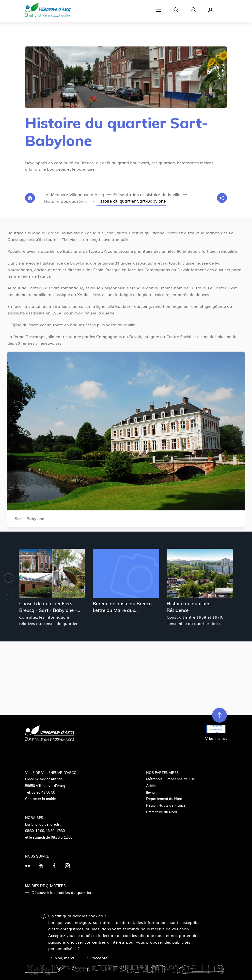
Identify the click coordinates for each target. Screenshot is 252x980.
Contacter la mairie (40, 799)
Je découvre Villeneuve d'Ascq (74, 194)
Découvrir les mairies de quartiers (63, 892)
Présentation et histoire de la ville (147, 194)
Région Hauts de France (166, 805)
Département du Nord (164, 799)
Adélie (151, 786)
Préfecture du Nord (162, 812)
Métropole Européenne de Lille (171, 779)
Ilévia (150, 792)
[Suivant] (9, 578)
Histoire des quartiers (66, 201)
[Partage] (222, 198)
